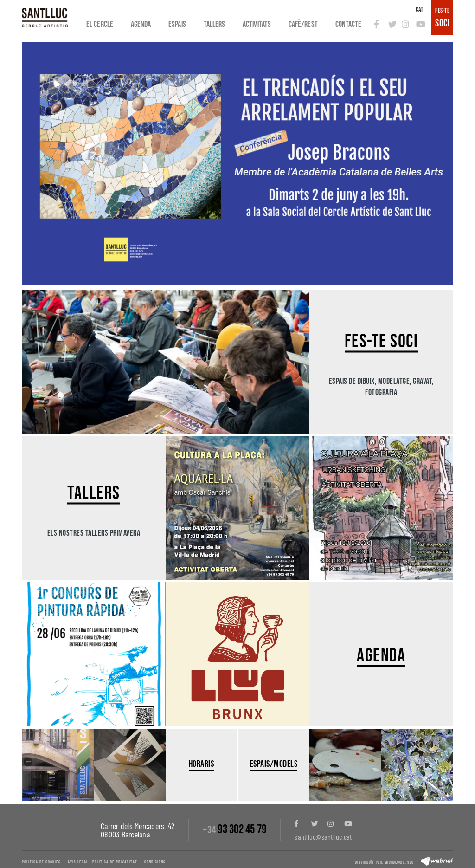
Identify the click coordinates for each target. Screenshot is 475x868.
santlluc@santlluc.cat (323, 837)
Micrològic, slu (399, 862)
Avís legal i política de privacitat (103, 862)
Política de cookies (41, 862)
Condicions (155, 862)
